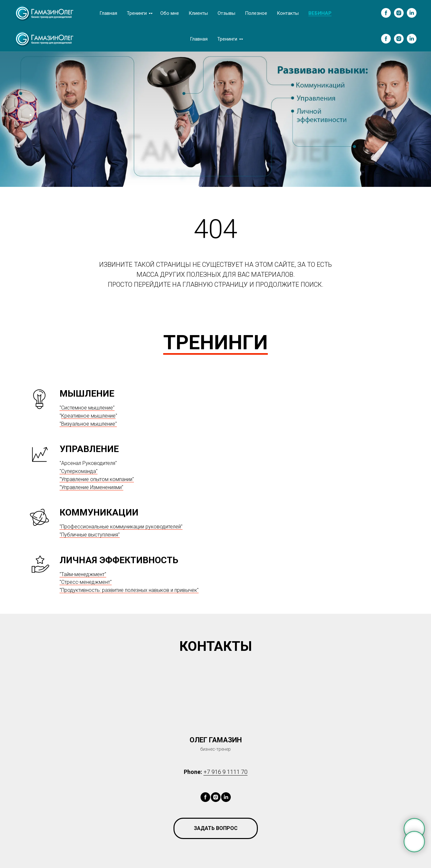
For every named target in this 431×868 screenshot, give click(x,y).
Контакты (288, 13)
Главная (108, 13)
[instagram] (399, 13)
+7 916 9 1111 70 (225, 772)
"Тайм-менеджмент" (83, 574)
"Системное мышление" (87, 408)
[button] (216, 828)
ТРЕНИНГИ (215, 342)
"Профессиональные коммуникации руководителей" (121, 527)
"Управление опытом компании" (97, 479)
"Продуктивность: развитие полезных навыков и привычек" (129, 590)
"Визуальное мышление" (88, 424)
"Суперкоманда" (79, 471)
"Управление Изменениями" (91, 487)
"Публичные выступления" (90, 535)
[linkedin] (412, 13)
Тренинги (137, 13)
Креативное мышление (88, 416)
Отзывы (226, 13)
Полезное (256, 13)
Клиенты (198, 13)
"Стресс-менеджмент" (86, 582)
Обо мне (170, 13)
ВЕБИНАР (320, 13)
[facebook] (386, 13)
